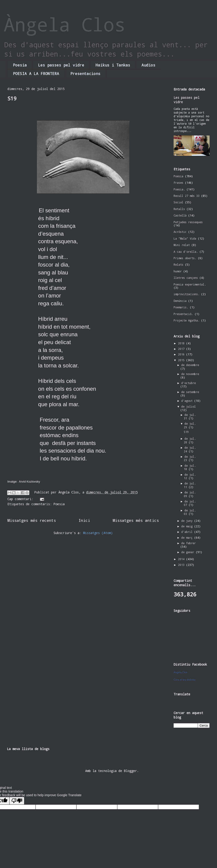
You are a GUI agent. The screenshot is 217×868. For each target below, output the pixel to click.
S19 (12, 98)
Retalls (179, 209)
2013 (182, 565)
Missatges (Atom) (98, 533)
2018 (182, 343)
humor (178, 271)
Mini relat (182, 245)
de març (188, 538)
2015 (182, 360)
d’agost (188, 401)
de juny (188, 521)
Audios (148, 65)
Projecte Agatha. (187, 320)
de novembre (190, 374)
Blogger (130, 771)
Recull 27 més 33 (187, 196)
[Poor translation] (17, 801)
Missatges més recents (32, 520)
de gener (188, 552)
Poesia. (179, 189)
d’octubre (188, 383)
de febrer (188, 543)
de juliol (188, 406)
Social (178, 202)
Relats (178, 264)
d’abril (188, 532)
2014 (182, 559)
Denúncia (180, 301)
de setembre (190, 392)
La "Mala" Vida (185, 238)
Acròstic (180, 232)
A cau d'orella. (186, 252)
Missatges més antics (136, 520)
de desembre (190, 365)
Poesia (20, 65)
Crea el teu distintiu (184, 680)
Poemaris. (181, 307)
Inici (84, 520)
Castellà (180, 215)
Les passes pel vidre (61, 65)
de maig (188, 526)
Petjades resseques (188, 222)
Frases (178, 183)
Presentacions (85, 74)
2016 (182, 354)
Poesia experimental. (190, 284)
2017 (182, 349)
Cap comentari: (21, 499)
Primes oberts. (185, 258)
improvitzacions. (187, 294)
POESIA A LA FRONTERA (36, 74)
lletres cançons (186, 278)
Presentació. (183, 314)
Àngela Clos (65, 24)
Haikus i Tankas (113, 65)
